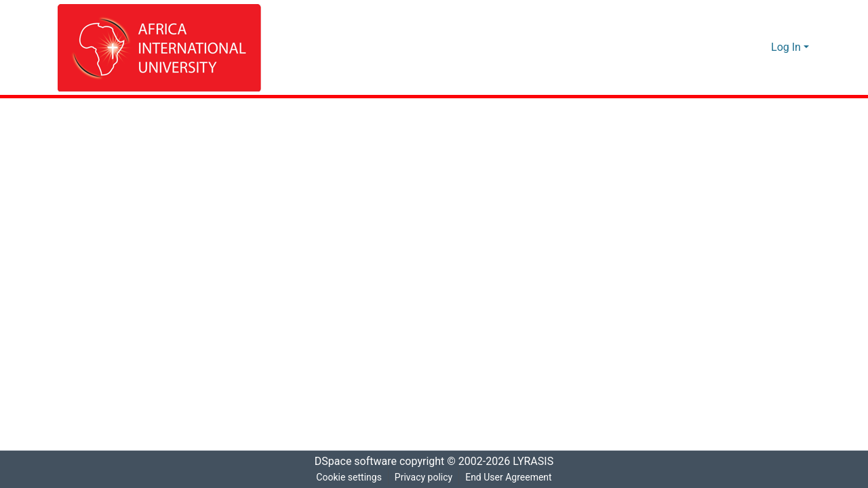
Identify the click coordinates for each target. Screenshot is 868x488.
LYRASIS (537, 462)
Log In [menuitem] (786, 47)
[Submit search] (739, 47)
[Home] (159, 48)
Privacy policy (422, 477)
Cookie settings (347, 477)
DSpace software (351, 462)
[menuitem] (759, 47)
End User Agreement (510, 477)
